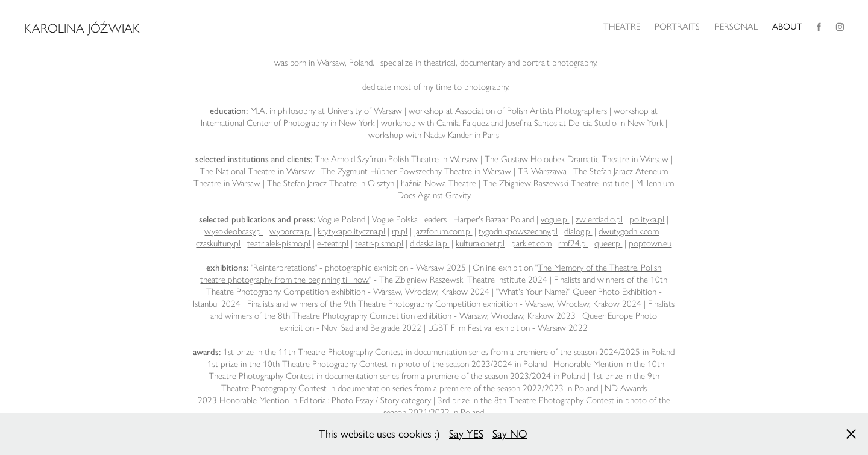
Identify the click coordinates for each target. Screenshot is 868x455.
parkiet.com (531, 243)
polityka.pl (647, 219)
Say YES (466, 434)
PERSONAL (736, 27)
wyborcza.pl (290, 231)
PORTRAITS (677, 27)
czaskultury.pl (218, 243)
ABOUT (787, 27)
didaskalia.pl (429, 243)
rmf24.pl (573, 243)
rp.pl (400, 231)
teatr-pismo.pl (379, 243)
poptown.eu (650, 243)
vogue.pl (555, 219)
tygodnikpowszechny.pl (518, 231)
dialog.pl (578, 231)
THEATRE (622, 27)
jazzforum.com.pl (443, 231)
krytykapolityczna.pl (351, 231)
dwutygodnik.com (629, 231)
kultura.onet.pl (480, 243)
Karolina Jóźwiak (82, 28)
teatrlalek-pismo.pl (279, 243)
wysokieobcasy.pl (234, 231)
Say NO (510, 434)
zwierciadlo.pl (599, 219)
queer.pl (608, 243)
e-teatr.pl (333, 243)
